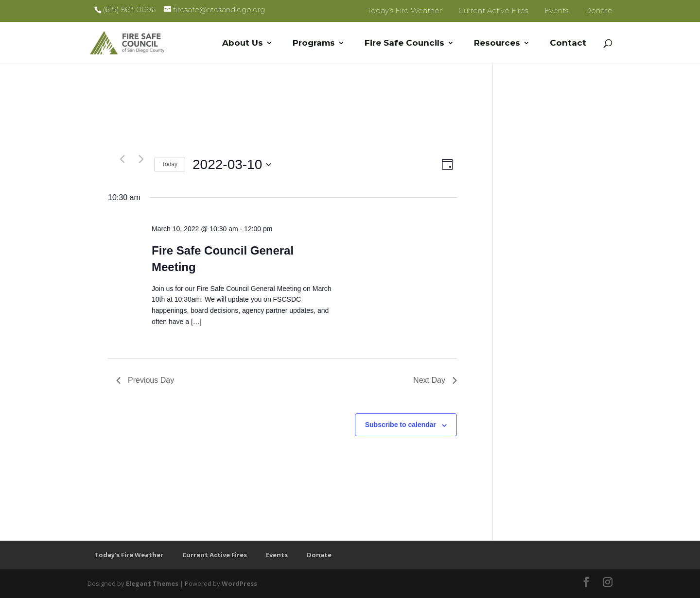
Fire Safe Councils (404, 43)
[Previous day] (122, 159)
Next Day (435, 380)
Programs (314, 43)
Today (170, 164)
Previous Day (145, 380)
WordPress (239, 583)
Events (556, 10)
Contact (568, 43)
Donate (599, 10)
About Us (243, 43)
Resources (497, 43)
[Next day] (141, 159)
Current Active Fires (493, 10)
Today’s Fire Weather (404, 10)
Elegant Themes (152, 583)
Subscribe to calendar (401, 425)
